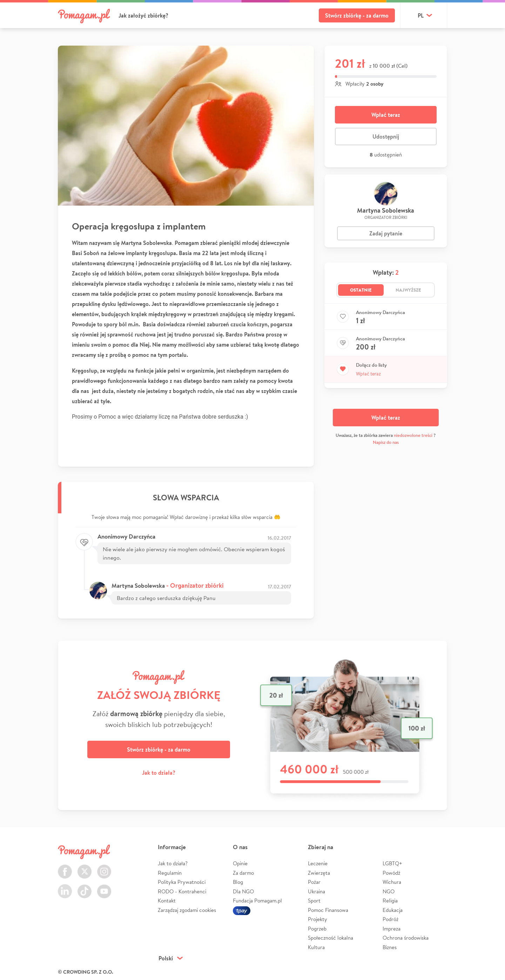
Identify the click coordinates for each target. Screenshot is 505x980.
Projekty (318, 919)
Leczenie (318, 863)
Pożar (314, 882)
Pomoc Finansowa (328, 910)
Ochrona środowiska (406, 938)
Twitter (85, 868)
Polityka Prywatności (182, 882)
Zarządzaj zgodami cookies (187, 910)
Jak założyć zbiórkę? (143, 15)
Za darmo (243, 873)
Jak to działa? (159, 773)
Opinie (240, 863)
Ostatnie (361, 290)
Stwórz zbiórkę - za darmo (357, 15)
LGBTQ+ (392, 863)
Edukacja (393, 910)
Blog (238, 882)
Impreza (392, 929)
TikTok (85, 887)
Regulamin (170, 873)
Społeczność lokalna (331, 938)
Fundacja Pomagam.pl (257, 901)
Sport (314, 901)
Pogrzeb (317, 929)
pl (421, 15)
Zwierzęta (319, 873)
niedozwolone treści (413, 435)
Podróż (390, 919)
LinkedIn (65, 887)
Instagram (104, 868)
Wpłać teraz (386, 115)
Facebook (65, 868)
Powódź (391, 873)
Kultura (316, 947)
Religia (390, 901)
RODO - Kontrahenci (182, 891)
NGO (389, 891)
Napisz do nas (386, 442)
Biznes (390, 947)
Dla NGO (243, 891)
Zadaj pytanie (386, 233)
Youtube (104, 887)
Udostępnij (386, 136)
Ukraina (317, 891)
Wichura (392, 882)
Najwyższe (408, 290)
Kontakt (167, 901)
